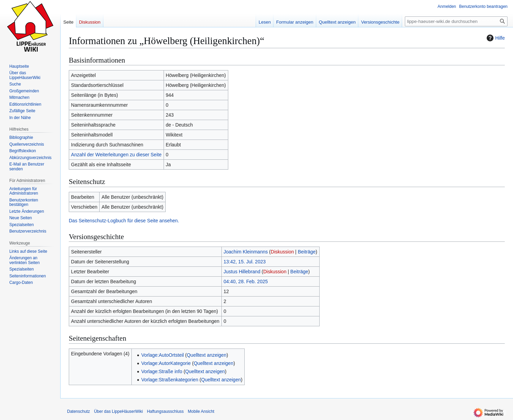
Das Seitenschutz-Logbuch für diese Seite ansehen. (124, 221)
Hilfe (495, 38)
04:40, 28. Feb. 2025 (246, 281)
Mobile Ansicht (201, 411)
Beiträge (307, 252)
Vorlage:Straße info (162, 371)
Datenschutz (79, 411)
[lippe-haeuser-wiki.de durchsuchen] (456, 21)
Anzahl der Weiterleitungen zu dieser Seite (116, 155)
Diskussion (282, 252)
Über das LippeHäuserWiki (119, 411)
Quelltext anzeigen (207, 355)
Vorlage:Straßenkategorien (170, 380)
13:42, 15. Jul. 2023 (245, 262)
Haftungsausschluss (165, 411)
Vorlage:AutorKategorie (166, 363)
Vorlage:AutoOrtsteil (163, 355)
